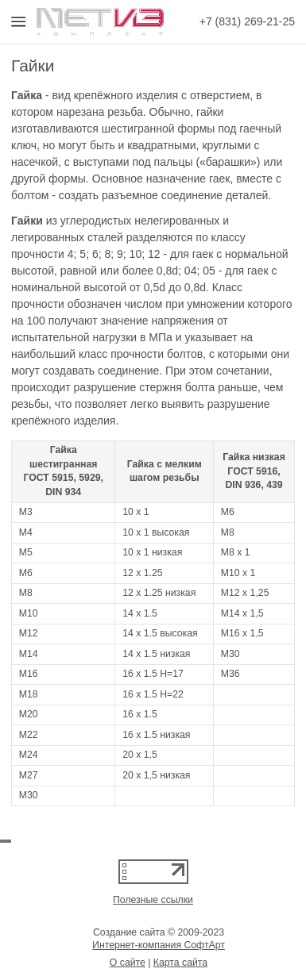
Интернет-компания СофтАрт (159, 945)
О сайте (128, 963)
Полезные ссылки (153, 900)
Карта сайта (180, 963)
